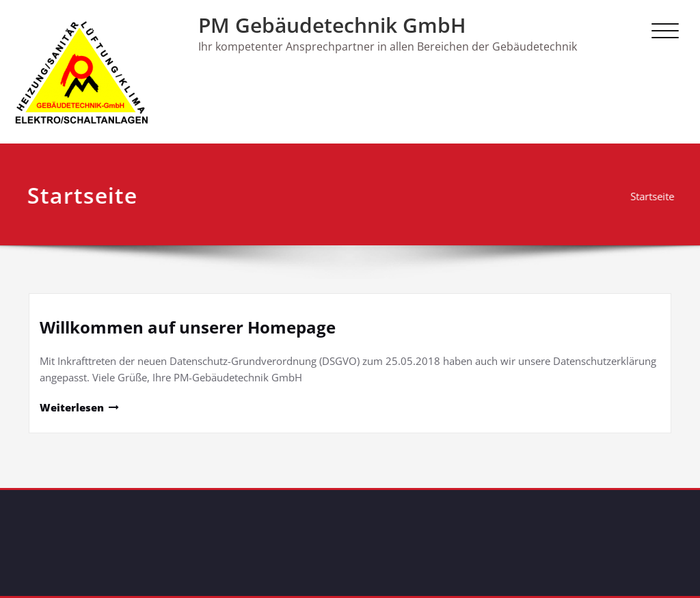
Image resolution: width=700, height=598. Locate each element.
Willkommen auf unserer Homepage (188, 327)
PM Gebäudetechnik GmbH (332, 25)
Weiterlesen (72, 407)
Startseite (655, 196)
